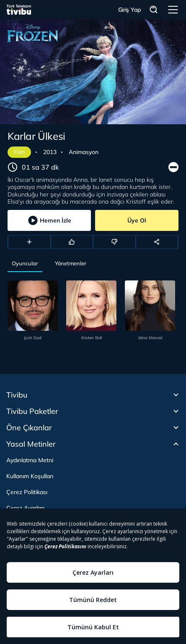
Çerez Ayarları (25, 508)
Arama (154, 10)
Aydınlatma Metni (30, 460)
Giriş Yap (130, 10)
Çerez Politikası (27, 492)
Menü (173, 10)
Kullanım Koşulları (30, 476)
